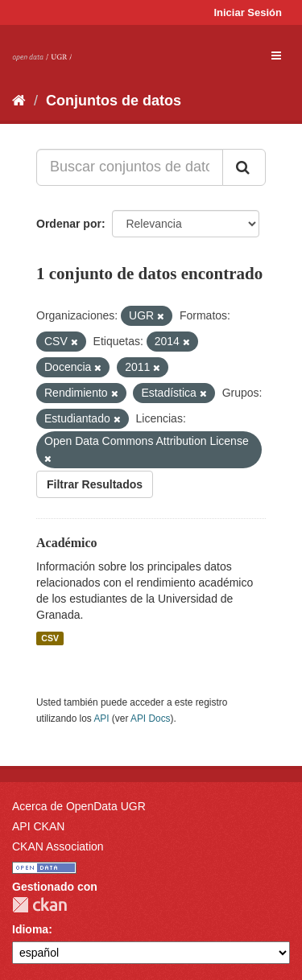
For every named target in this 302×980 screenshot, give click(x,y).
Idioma (30, 929)
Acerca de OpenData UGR (79, 806)
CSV (50, 638)
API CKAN (38, 826)
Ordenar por (69, 224)
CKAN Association (58, 846)
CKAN (39, 905)
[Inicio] (19, 101)
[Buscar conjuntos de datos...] (130, 167)
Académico (67, 543)
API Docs (151, 719)
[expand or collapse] (276, 56)
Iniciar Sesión (248, 12)
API (101, 719)
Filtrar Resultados (95, 484)
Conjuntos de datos (114, 101)
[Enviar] (244, 167)
